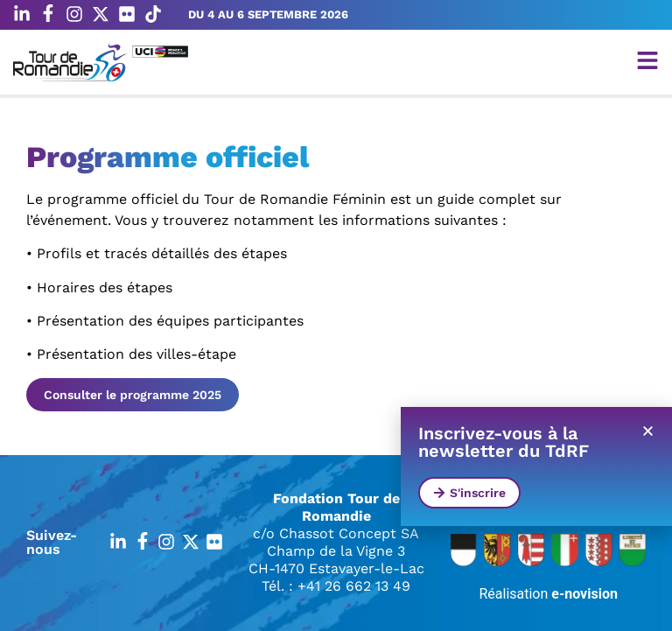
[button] (648, 431)
